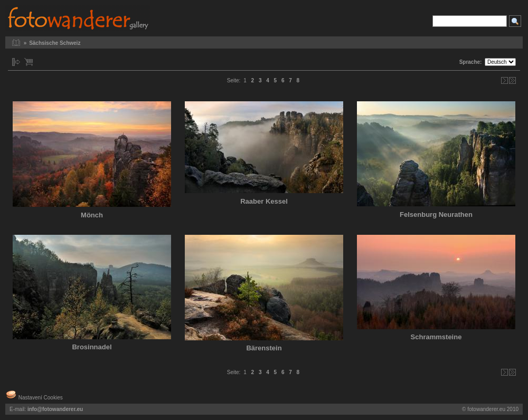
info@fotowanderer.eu (55, 409)
